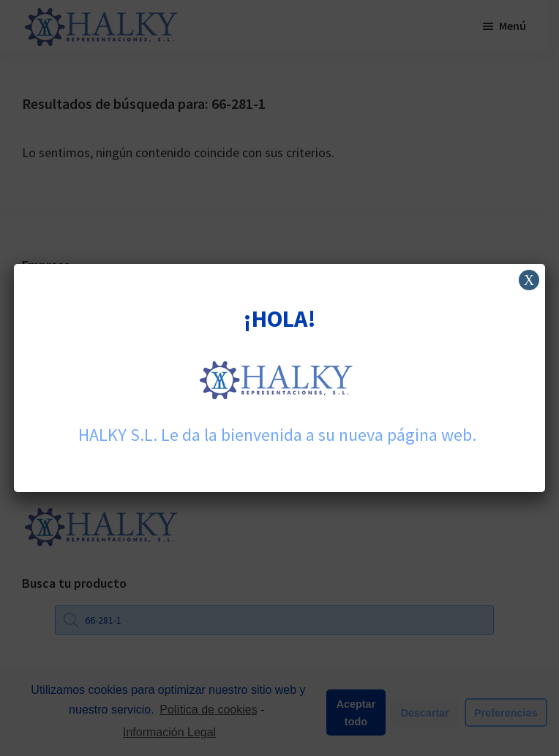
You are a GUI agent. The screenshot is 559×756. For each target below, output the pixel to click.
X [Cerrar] (529, 280)
